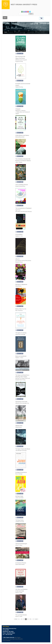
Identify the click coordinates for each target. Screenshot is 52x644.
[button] (41, 18)
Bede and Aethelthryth (21, 356)
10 (31, 619)
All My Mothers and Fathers (22, 135)
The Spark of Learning (21, 333)
